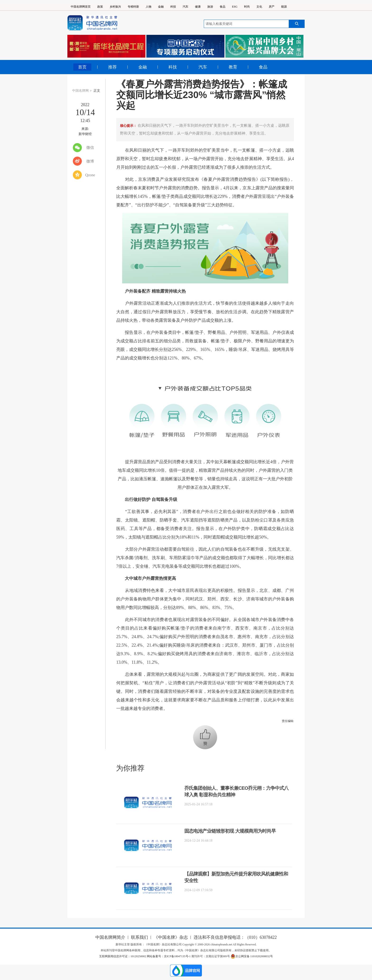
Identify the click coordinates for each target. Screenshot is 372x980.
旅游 (210, 7)
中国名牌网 (80, 91)
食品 (223, 7)
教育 (233, 67)
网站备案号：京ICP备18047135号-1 (169, 956)
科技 (173, 7)
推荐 (112, 67)
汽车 (186, 7)
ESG (235, 7)
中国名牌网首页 (81, 7)
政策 (100, 7)
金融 (161, 7)
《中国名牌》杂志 (171, 937)
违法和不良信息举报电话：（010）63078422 (235, 937)
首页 (82, 67)
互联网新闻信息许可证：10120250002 (123, 956)
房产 (272, 7)
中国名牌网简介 (110, 937)
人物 (149, 7)
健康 (198, 7)
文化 (259, 7)
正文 (97, 91)
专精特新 (133, 7)
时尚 (247, 7)
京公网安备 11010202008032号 (252, 956)
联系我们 (139, 937)
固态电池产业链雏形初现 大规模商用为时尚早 (230, 831)
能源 (284, 7)
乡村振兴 (115, 7)
